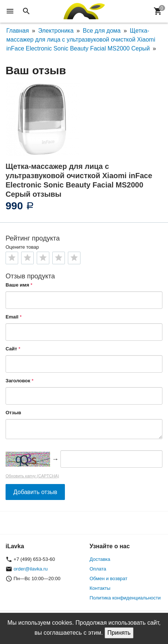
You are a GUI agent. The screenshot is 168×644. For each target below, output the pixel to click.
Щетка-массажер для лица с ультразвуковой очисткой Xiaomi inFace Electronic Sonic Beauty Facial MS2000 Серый (81, 40)
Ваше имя (17, 285)
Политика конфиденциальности (125, 598)
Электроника (56, 31)
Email (12, 317)
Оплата (98, 569)
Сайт (11, 349)
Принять (119, 633)
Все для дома (102, 31)
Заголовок (18, 381)
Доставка (100, 559)
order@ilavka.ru (31, 569)
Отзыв (13, 413)
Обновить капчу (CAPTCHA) (32, 476)
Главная (18, 31)
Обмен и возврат (109, 578)
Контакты (100, 588)
